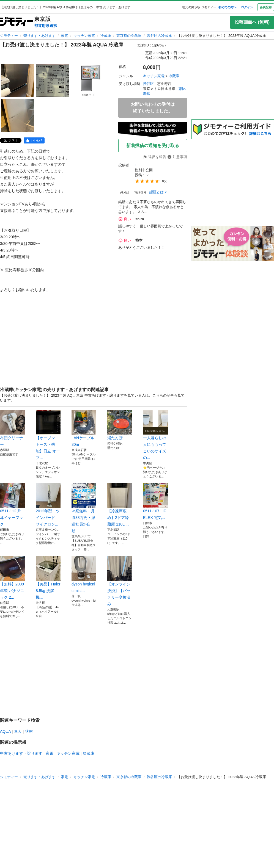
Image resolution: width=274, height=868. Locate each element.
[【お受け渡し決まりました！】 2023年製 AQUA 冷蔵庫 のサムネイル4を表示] (18, 115)
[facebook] (34, 140)
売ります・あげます (39, 36)
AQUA (6, 731)
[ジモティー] (17, 22)
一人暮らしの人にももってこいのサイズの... (155, 435)
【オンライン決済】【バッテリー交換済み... (120, 581)
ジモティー (9, 36)
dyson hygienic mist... (84, 574)
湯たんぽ (120, 425)
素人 (18, 731)
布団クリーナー (12, 428)
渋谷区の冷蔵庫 (159, 36)
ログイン (247, 7)
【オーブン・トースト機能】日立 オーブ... (48, 435)
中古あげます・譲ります (21, 753)
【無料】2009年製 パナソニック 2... (12, 578)
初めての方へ (228, 7)
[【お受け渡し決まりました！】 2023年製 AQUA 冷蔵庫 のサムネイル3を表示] (88, 80)
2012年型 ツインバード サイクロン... (48, 505)
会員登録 (266, 7)
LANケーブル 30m (84, 428)
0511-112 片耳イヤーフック (12, 505)
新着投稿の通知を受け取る (153, 146)
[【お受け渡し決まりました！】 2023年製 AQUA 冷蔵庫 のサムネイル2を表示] (53, 80)
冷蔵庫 (106, 36)
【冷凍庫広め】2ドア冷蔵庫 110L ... (120, 505)
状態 (29, 731)
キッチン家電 (84, 36)
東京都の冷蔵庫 (129, 36)
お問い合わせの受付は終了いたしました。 (153, 108)
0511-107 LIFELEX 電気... (155, 501)
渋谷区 (148, 84)
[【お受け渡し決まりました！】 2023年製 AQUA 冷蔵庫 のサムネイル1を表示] (18, 80)
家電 (64, 36)
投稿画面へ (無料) (252, 22)
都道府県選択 (46, 26)
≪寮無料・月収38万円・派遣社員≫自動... (84, 508)
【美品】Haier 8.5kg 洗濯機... (48, 578)
